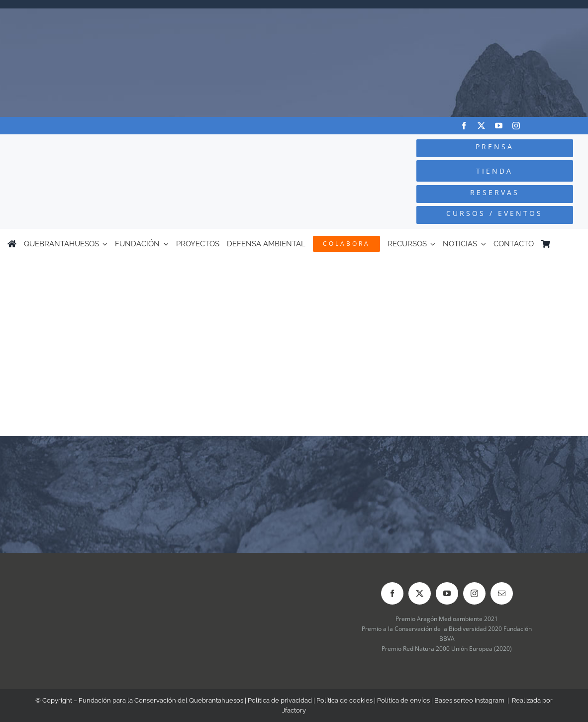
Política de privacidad (280, 700)
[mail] (502, 593)
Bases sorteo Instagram (469, 700)
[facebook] (464, 126)
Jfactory (294, 710)
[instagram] (516, 126)
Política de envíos (403, 700)
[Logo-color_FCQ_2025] (110, 147)
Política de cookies (344, 700)
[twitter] (481, 126)
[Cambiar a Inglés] (576, 244)
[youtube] (499, 126)
